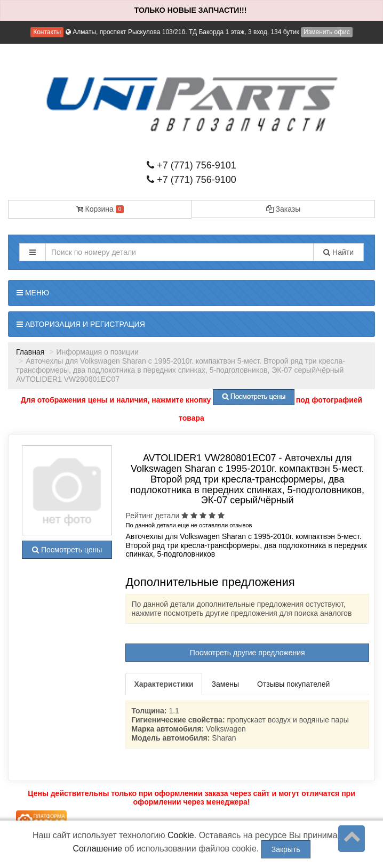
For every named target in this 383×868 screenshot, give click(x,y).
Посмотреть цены (67, 550)
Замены (225, 684)
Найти (338, 252)
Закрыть (286, 849)
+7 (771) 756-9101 (192, 165)
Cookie (181, 835)
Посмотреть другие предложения (248, 653)
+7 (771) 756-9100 (192, 180)
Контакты (47, 32)
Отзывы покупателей (293, 684)
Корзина (100, 209)
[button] (33, 252)
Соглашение (97, 849)
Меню (33, 293)
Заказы (284, 209)
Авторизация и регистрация (81, 324)
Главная (30, 352)
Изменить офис (327, 32)
